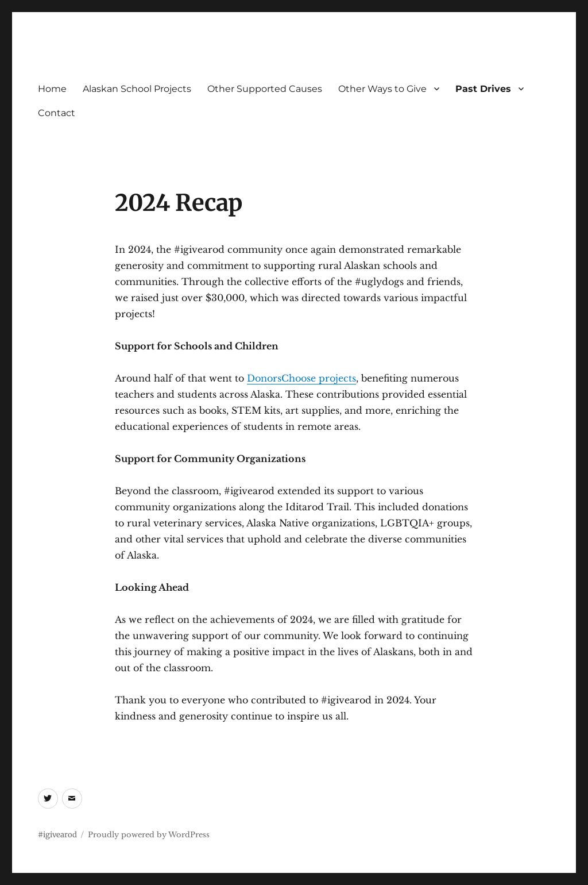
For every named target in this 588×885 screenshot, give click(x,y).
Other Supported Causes (265, 89)
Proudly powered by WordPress (149, 835)
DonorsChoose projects (301, 378)
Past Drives (483, 89)
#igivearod (57, 835)
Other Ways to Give (382, 89)
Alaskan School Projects (137, 89)
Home (52, 89)
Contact (57, 113)
